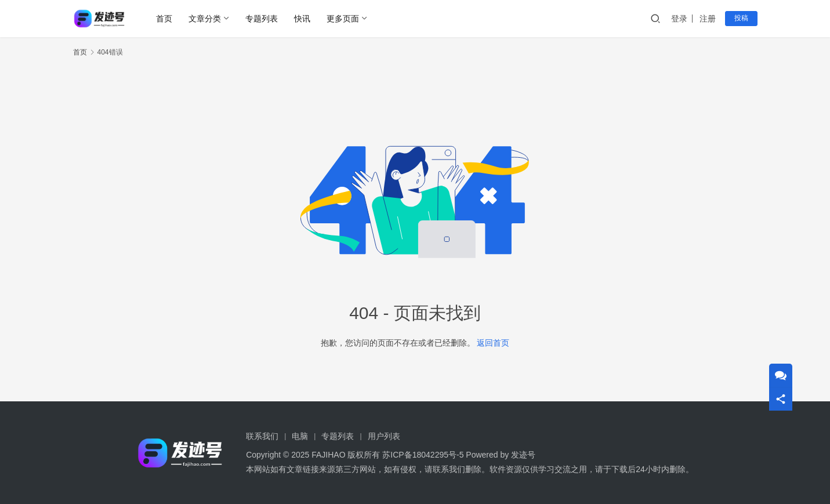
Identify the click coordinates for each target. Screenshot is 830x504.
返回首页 (493, 343)
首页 (164, 19)
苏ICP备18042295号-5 (423, 455)
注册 (708, 19)
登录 (679, 19)
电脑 (300, 436)
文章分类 (205, 19)
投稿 (741, 18)
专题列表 (262, 19)
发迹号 (523, 455)
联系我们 (262, 436)
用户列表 (384, 436)
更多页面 (343, 19)
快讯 (302, 19)
